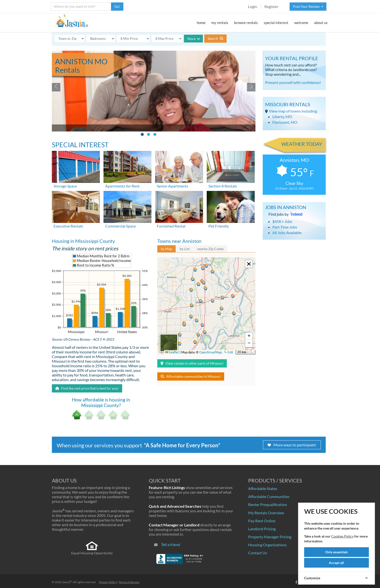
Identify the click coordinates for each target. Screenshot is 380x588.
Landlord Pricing (262, 529)
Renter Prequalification (268, 504)
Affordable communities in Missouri (191, 376)
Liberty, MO (282, 117)
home (201, 23)
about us (321, 23)
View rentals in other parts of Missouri (192, 363)
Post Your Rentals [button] (308, 6)
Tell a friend (171, 544)
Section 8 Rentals (223, 186)
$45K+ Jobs (282, 221)
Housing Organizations (267, 545)
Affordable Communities (269, 496)
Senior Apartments (173, 186)
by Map (166, 249)
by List (185, 249)
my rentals (220, 23)
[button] (202, 300)
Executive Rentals (68, 226)
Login (253, 6)
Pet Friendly (219, 226)
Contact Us (258, 553)
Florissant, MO (285, 122)
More (194, 39)
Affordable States (263, 488)
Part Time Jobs (285, 227)
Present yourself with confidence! (293, 82)
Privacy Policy (108, 582)
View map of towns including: (293, 111)
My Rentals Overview (266, 513)
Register (271, 6)
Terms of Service (129, 582)
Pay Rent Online (262, 521)
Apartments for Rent (122, 186)
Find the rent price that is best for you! (87, 388)
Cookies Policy (342, 536)
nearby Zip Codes (210, 249)
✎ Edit (229, 352)
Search (215, 38)
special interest (276, 23)
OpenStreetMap (210, 352)
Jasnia (67, 582)
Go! (117, 6)
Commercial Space (120, 226)
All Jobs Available (287, 233)
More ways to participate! (292, 445)
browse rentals (246, 23)
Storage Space (65, 186)
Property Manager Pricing (270, 537)
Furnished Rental (171, 226)
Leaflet (172, 352)
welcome (301, 23)
